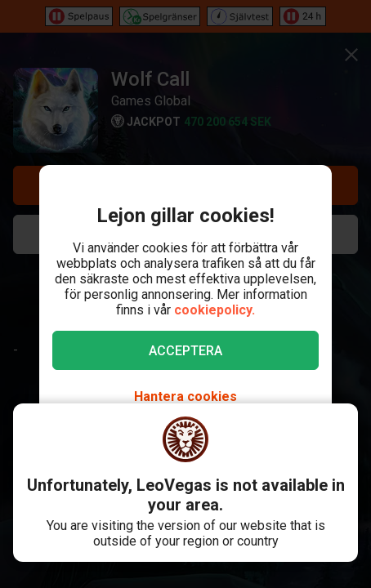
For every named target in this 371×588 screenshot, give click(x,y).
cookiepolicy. (215, 310)
